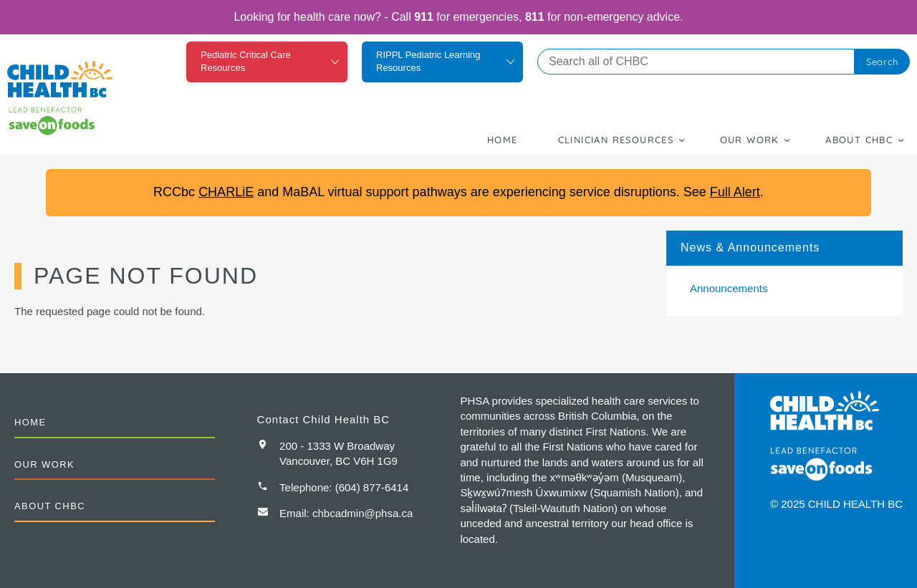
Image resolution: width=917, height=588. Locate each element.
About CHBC (859, 140)
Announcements (729, 288)
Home (503, 140)
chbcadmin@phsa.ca (363, 513)
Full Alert (735, 192)
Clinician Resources (616, 140)
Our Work (750, 140)
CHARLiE (226, 192)
